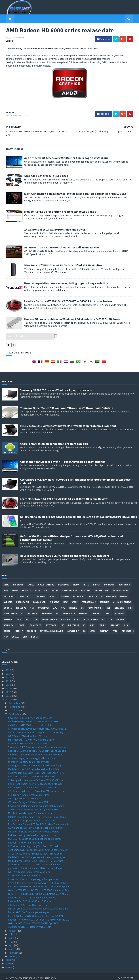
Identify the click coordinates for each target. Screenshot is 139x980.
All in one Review (122, 599)
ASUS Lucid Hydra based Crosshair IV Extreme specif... (37, 788)
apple (75, 599)
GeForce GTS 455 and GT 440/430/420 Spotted (33, 920)
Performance (89, 599)
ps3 (62, 622)
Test (38, 587)
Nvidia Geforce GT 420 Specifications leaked (32, 894)
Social (15, 634)
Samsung (104, 599)
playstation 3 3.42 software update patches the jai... (36, 865)
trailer (93, 593)
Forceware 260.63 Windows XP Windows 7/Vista (34, 828)
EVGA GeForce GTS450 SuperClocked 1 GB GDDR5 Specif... (39, 884)
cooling (66, 616)
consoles (23, 593)
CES (32, 605)
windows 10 (128, 628)
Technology (39, 593)
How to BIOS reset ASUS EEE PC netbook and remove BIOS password (65, 553)
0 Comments (14, 38)
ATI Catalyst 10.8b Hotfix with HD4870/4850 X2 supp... (36, 851)
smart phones (30, 634)
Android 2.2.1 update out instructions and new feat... (36, 751)
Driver (97, 582)
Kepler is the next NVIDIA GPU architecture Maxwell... (36, 781)
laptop (65, 593)
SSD (109, 605)
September (15, 711)
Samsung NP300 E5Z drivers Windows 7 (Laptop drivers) (56, 387)
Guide (103, 622)
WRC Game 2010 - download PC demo (28, 733)
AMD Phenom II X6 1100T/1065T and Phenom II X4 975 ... (37, 770)
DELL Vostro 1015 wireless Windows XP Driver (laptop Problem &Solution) (68, 423)
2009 (9, 957)
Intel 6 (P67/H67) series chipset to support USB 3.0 (35, 718)
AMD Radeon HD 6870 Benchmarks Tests (30, 924)
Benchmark (124, 582)
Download (64, 582)
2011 (9, 693)
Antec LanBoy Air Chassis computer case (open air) (36, 729)
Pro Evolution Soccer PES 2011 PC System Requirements (39, 821)
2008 (9, 961)
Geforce (8, 616)
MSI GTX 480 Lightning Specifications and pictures (35, 836)
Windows (54, 599)
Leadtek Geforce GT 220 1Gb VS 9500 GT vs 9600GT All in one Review (64, 298)
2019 (9, 667)
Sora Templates (21, 975)
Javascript (73, 628)
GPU (63, 605)
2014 (9, 682)
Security (8, 622)
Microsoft (79, 593)
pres (115, 628)
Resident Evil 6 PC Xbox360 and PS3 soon (30, 898)
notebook (51, 622)
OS (22, 611)
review (123, 593)
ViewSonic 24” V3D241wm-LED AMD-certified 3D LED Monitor (59, 262)
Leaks (93, 628)
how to (53, 593)
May (11, 939)
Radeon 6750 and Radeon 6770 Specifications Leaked (37, 748)
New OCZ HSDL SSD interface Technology (30, 715)
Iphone (73, 605)
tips (130, 605)
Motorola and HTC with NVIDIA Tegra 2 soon (31, 737)
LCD (36, 616)
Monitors (47, 611)
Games (31, 582)
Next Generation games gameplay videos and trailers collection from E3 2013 (71, 191)
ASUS (19, 616)
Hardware (13, 116)
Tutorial (9, 593)
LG (84, 628)
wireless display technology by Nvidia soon (31, 755)
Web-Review (35, 622)
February (14, 950)
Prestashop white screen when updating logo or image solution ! (63, 280)
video (76, 582)
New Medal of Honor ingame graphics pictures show (36, 803)
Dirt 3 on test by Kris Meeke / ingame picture (32, 832)
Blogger (31, 628)
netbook (33, 611)
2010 (9, 696)
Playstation (10, 611)
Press (86, 582)
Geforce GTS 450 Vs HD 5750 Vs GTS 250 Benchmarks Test (39, 887)
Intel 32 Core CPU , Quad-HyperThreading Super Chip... (37, 814)
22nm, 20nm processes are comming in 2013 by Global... (38, 880)
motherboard (108, 593)
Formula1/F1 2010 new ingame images (29, 909)
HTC (28, 616)
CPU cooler (69, 611)
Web (126, 622)
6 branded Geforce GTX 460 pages (42, 173)
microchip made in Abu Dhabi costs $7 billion (32, 785)
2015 (9, 678)
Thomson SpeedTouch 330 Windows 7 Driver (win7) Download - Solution (67, 405)
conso (7, 628)
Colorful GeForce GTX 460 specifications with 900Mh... (37, 913)
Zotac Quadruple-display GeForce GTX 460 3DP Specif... (38, 777)
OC (82, 605)
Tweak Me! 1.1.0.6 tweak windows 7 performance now (37, 744)
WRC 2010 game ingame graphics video (29, 869)
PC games (86, 587)
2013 (9, 685)
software (109, 582)
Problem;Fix (23, 599)
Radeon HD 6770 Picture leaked (25, 840)
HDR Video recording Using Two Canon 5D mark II (34, 843)
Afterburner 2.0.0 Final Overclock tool (28, 902)
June (12, 935)
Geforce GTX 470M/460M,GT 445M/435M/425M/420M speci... (40, 891)
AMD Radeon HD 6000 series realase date (30, 722)
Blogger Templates (41, 975)
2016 (9, 674)
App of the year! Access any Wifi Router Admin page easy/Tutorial (63, 155)
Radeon (120, 616)
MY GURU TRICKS (121, 587)
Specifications (46, 582)
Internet (115, 622)
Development (91, 616)
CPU (46, 587)
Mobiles (27, 587)
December (15, 700)
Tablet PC (21, 605)
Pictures (119, 611)
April (11, 942)
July (11, 931)
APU (55, 605)
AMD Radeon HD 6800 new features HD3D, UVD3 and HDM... (39, 726)
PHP (6, 634)
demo (108, 611)
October (14, 707)
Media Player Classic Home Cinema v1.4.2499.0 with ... (37, 858)
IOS (110, 616)
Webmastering (49, 616)
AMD (4, 116)
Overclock (44, 605)
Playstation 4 (95, 605)
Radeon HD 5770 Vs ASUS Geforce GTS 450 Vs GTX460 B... (38, 917)
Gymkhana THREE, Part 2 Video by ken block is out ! (35, 825)
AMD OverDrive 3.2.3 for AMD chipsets (29, 740)
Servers (21, 622)
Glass (92, 622)
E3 (84, 622)
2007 (9, 964)
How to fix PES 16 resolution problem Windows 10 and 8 (56, 208)
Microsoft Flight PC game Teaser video (29, 759)
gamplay (104, 628)
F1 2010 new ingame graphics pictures (29, 792)
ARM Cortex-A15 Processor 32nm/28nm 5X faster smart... (39, 847)
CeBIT (77, 616)
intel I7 (19, 628)
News (24, 116)
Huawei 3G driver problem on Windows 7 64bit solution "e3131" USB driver (68, 316)
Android (8, 599)
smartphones (70, 587)
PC (58, 611)
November (15, 704)
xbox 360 (83, 611)
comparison (39, 599)
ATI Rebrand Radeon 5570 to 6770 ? (27, 873)
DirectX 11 (74, 622)
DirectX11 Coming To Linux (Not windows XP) (32, 774)
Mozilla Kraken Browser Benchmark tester (31, 810)
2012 (9, 689)
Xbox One (119, 605)
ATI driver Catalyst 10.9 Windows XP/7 (28, 799)
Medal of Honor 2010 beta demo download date (34, 766)
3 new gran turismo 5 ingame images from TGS (33, 806)
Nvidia (15, 587)
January (13, 953)
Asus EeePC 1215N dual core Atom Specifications (35, 862)
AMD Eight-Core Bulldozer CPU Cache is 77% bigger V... (37, 762)
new (65, 599)
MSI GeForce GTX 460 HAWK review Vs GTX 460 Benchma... (39, 906)
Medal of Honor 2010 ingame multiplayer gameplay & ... (38, 854)
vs (103, 616)
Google (8, 605)
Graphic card (102, 587)
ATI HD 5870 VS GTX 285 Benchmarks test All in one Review (57, 244)
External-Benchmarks (52, 628)
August (13, 928)
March (12, 946)
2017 (9, 671)
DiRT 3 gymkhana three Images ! (25, 795)
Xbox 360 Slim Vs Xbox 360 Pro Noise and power (50, 226)
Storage (96, 611)
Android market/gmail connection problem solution (54, 441)
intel (55, 587)
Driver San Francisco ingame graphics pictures (33, 876)
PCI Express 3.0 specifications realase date (31, 817)
